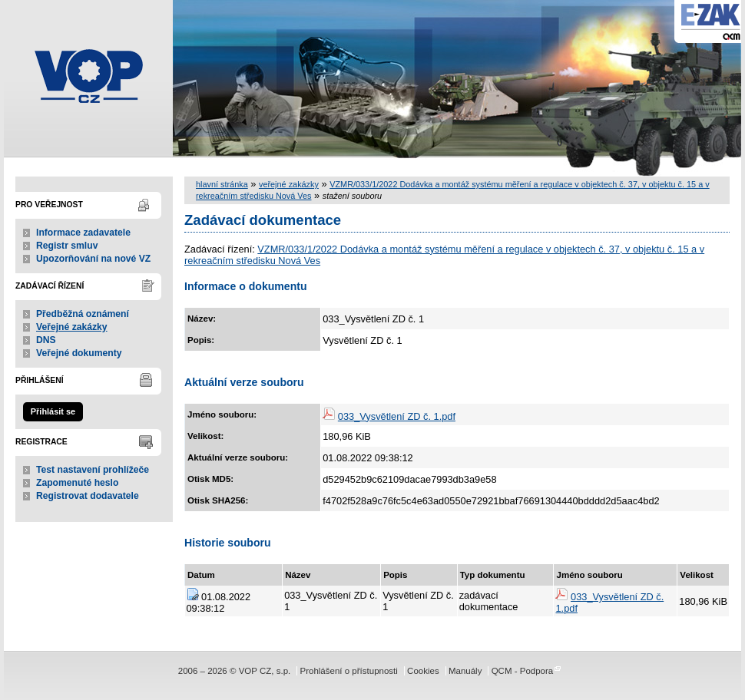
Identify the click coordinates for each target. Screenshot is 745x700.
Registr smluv (67, 246)
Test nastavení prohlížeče (93, 470)
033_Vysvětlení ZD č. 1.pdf (397, 416)
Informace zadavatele (83, 233)
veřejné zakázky (289, 184)
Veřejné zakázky (72, 327)
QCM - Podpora (523, 671)
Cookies (423, 671)
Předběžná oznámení (83, 314)
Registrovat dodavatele (88, 496)
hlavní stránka (222, 184)
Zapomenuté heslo (77, 483)
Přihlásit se (53, 411)
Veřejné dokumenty (79, 353)
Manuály (465, 671)
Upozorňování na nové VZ (93, 259)
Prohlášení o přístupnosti (348, 671)
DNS (46, 340)
